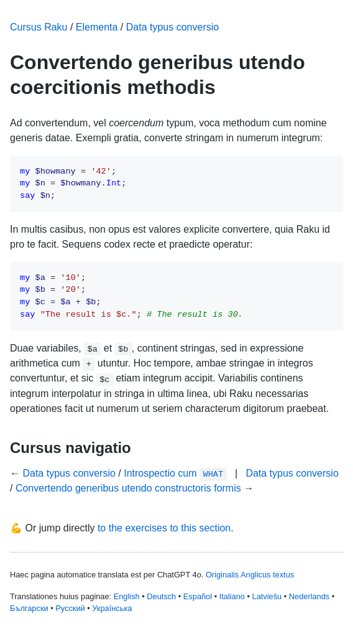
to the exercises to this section (164, 528)
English (127, 596)
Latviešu (267, 596)
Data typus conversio (172, 27)
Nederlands (309, 596)
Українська (112, 608)
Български (29, 608)
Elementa (97, 27)
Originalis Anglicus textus (250, 575)
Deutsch (161, 596)
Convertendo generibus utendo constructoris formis (128, 488)
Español (198, 596)
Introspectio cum (175, 473)
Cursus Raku (39, 27)
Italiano (232, 596)
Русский (70, 608)
